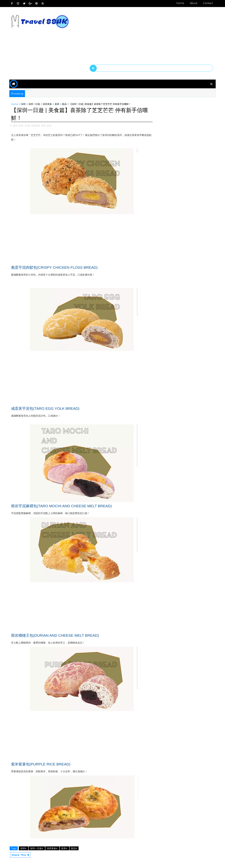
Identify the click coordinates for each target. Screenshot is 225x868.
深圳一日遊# (37, 848)
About (193, 3)
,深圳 (15, 126)
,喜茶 (44, 126)
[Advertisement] (151, 37)
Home (180, 3)
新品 (65, 104)
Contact (208, 3)
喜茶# (65, 848)
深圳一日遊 (35, 104)
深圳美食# (53, 848)
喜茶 (57, 104)
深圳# (24, 848)
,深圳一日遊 (24, 126)
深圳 (24, 104)
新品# (74, 848)
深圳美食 (48, 104)
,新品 (49, 126)
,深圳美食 (36, 126)
